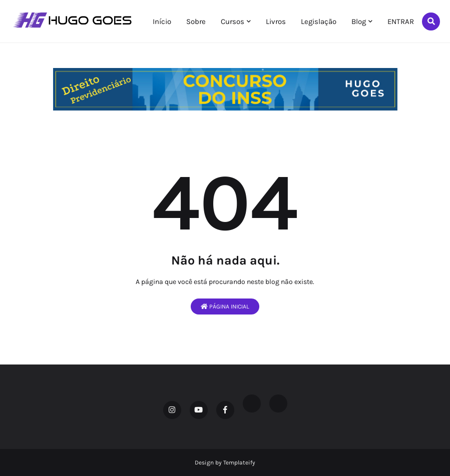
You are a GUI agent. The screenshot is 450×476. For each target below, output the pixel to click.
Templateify (239, 462)
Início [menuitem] (162, 21)
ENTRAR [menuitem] (401, 21)
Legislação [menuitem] (319, 21)
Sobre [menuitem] (196, 21)
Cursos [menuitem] (233, 21)
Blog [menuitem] (359, 21)
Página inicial (225, 306)
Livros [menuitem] (276, 21)
